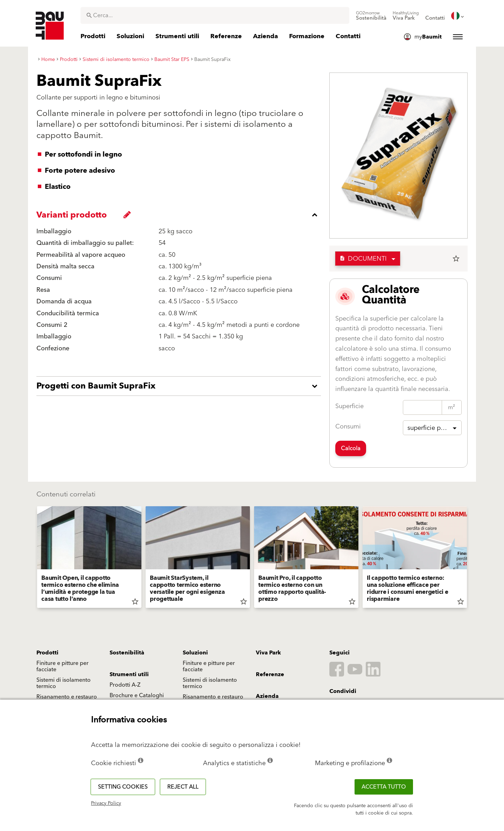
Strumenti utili (129, 674)
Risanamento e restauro (67, 697)
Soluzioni (195, 653)
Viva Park (268, 653)
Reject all (183, 787)
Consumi (348, 427)
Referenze (270, 674)
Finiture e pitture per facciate (62, 666)
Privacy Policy (106, 803)
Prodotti (47, 653)
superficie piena (430, 428)
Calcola (351, 448)
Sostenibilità (127, 653)
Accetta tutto (384, 787)
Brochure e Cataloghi (137, 695)
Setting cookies (123, 787)
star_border (456, 259)
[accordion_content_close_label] (180, 215)
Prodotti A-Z (125, 685)
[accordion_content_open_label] (180, 386)
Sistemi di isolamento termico (64, 683)
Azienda (267, 696)
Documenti (363, 259)
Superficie (349, 406)
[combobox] (215, 15)
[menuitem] (371, 16)
